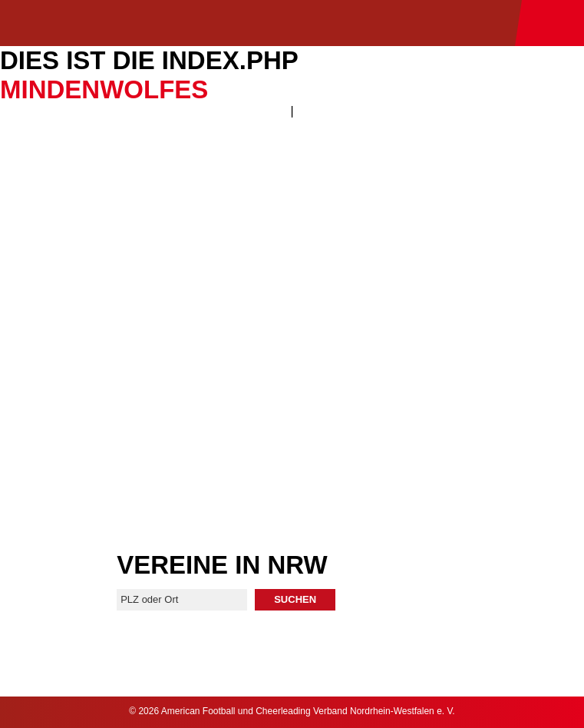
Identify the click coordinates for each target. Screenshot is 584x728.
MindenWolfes (104, 89)
